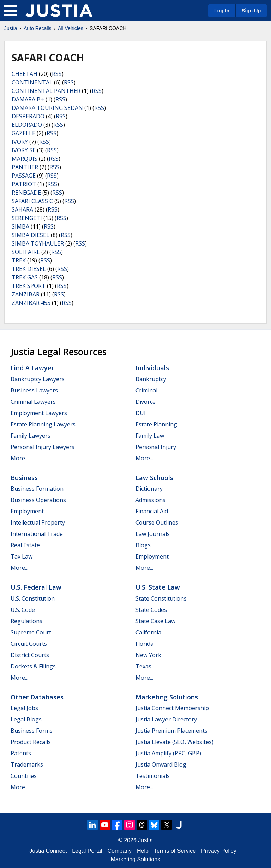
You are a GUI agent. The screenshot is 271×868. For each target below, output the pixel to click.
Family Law (150, 436)
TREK (19, 260)
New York (148, 655)
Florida (144, 644)
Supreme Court (31, 632)
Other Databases (37, 697)
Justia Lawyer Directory (166, 719)
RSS (57, 74)
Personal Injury (156, 447)
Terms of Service (175, 851)
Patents (21, 753)
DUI (141, 413)
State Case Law (155, 621)
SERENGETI (27, 218)
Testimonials (153, 776)
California (148, 632)
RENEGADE (26, 193)
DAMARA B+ (28, 99)
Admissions (150, 500)
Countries (24, 776)
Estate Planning (156, 424)
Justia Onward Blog (161, 764)
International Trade (37, 534)
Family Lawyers (31, 436)
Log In (222, 11)
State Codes (151, 610)
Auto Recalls (38, 28)
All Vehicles (71, 28)
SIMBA (20, 226)
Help (143, 851)
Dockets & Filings (33, 666)
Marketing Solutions (167, 697)
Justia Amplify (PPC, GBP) (168, 753)
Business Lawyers (34, 390)
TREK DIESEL (29, 269)
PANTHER (25, 167)
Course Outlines (157, 522)
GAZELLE (23, 133)
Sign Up (251, 11)
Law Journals (153, 534)
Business (24, 478)
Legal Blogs (26, 719)
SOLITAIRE (26, 252)
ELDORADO (27, 125)
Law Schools (154, 478)
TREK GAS (25, 277)
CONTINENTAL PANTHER (46, 91)
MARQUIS (25, 159)
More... (19, 458)
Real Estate (25, 545)
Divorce (146, 402)
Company (120, 851)
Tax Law (22, 556)
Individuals (152, 368)
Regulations (26, 621)
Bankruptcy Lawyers (38, 379)
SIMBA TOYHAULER (38, 243)
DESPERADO (28, 116)
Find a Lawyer (32, 368)
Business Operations (38, 500)
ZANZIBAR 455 (31, 303)
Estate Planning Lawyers (43, 424)
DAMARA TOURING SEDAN (47, 108)
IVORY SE (24, 150)
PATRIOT (24, 184)
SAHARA (22, 209)
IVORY (20, 142)
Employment (27, 511)
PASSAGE (24, 176)
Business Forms (32, 731)
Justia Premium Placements (171, 731)
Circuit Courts (29, 644)
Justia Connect (48, 851)
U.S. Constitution (33, 598)
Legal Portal (87, 851)
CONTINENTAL (32, 82)
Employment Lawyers (39, 413)
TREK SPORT (29, 286)
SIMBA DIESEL (31, 235)
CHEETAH (25, 74)
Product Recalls (31, 742)
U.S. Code (23, 610)
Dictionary (149, 489)
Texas (143, 666)
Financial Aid (152, 511)
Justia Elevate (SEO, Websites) (174, 742)
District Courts (30, 655)
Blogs (143, 545)
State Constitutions (161, 598)
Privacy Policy (219, 851)
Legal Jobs (24, 708)
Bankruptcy (151, 379)
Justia (11, 28)
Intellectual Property (38, 522)
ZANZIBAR (26, 294)
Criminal (146, 390)
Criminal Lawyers (33, 402)
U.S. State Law (158, 587)
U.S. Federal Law (36, 587)
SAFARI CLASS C (32, 201)
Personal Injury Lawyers (43, 447)
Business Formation (37, 489)
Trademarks (27, 764)
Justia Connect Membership (172, 708)
